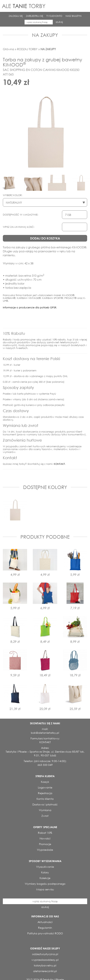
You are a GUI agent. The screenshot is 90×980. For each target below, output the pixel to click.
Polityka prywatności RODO (45, 933)
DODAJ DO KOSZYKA (45, 238)
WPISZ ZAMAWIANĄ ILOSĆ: (19, 227)
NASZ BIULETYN (74, 16)
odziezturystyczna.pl (45, 954)
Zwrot (45, 816)
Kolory (45, 872)
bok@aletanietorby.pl (45, 733)
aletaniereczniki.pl (45, 971)
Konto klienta (45, 799)
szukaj (59, 22)
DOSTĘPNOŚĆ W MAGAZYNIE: (21, 215)
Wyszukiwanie (45, 867)
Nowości (45, 838)
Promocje (45, 844)
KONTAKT (59, 464)
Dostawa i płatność (45, 804)
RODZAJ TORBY (27, 49)
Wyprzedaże (45, 850)
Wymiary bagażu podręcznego (45, 884)
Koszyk (45, 782)
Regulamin (45, 928)
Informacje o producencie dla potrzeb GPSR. (30, 308)
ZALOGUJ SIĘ (16, 16)
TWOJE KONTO (54, 16)
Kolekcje (45, 878)
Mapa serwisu (45, 889)
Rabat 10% (45, 833)
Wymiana (45, 810)
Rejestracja (45, 793)
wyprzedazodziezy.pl (45, 960)
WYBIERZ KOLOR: (13, 195)
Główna (8, 49)
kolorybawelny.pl (45, 965)
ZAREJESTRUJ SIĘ (34, 16)
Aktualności (45, 922)
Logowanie (45, 787)
